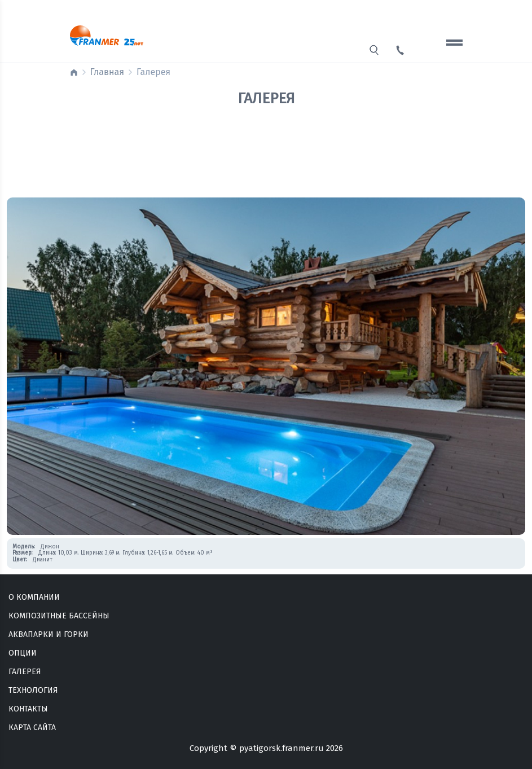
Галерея (25, 672)
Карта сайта (32, 728)
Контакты (28, 709)
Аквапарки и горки (49, 634)
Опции (23, 653)
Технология (33, 690)
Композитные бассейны (59, 616)
